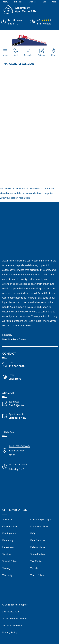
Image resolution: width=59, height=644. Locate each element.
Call (16, 55)
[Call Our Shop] (30, 365)
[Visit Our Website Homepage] (29, 39)
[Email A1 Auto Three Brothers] (30, 377)
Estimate (41, 55)
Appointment (23, 8)
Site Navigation (11, 612)
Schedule (28, 55)
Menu (5, 55)
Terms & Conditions (13, 625)
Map (53, 55)
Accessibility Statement (15, 619)
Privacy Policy (10, 632)
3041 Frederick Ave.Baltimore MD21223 (19, 451)
